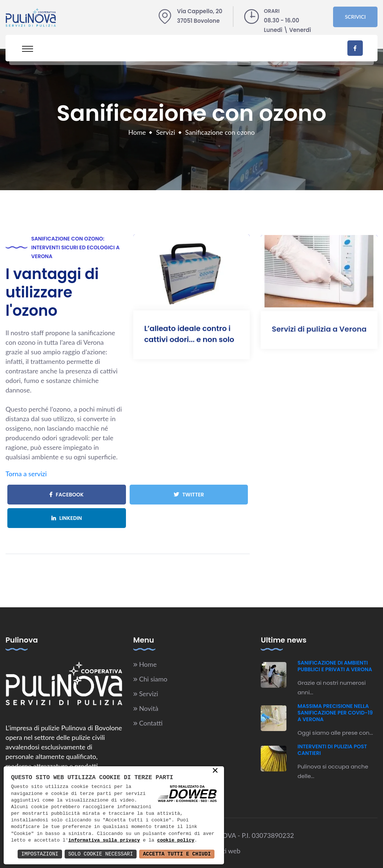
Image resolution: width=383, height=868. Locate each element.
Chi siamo (153, 679)
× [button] (215, 771)
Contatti (151, 723)
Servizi (166, 132)
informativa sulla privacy (104, 840)
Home (137, 132)
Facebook (67, 495)
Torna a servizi (26, 474)
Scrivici (355, 17)
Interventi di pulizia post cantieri (332, 750)
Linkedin (67, 518)
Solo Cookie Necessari (101, 854)
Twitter (189, 495)
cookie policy (176, 840)
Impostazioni (40, 854)
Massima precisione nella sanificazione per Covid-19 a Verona (335, 713)
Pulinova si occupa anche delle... (333, 771)
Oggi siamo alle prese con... (335, 733)
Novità (149, 708)
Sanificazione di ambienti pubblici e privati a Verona (335, 666)
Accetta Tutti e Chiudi (177, 854)
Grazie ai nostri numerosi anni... (332, 688)
